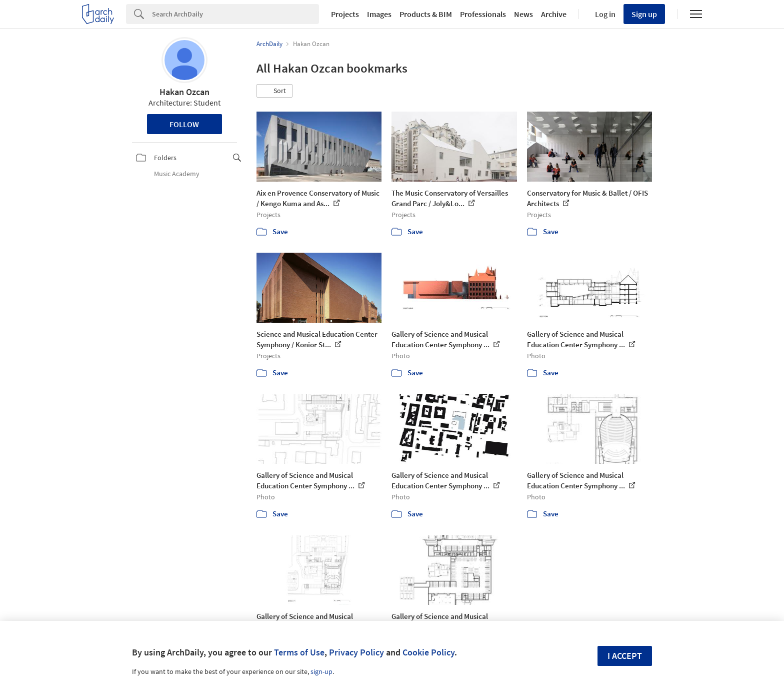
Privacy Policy (356, 652)
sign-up (321, 671)
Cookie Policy (428, 652)
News (523, 14)
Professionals (483, 14)
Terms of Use (299, 652)
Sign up (644, 14)
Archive (554, 14)
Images (379, 14)
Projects (345, 14)
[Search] (235, 14)
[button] (274, 91)
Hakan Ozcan (184, 92)
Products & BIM (426, 14)
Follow (184, 124)
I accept (625, 656)
